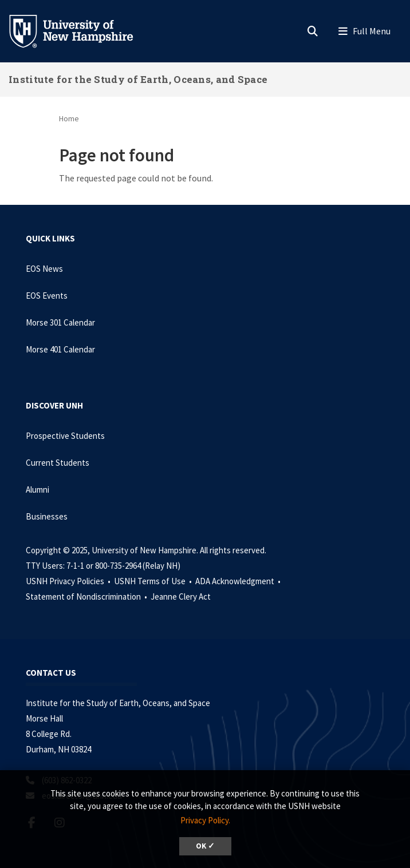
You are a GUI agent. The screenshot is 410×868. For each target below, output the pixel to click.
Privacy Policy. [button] (205, 820)
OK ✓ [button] (205, 846)
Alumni (38, 490)
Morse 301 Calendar (60, 322)
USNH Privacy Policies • (69, 581)
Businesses (47, 516)
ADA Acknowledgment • (239, 581)
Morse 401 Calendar (60, 349)
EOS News (44, 269)
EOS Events (47, 296)
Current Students (58, 463)
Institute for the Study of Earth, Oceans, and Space (138, 79)
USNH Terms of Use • (154, 581)
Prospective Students (65, 436)
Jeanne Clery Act (181, 596)
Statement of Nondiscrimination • (87, 596)
